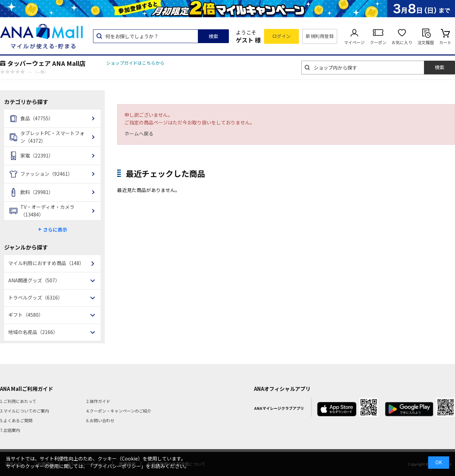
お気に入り (402, 42)
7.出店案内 (10, 430)
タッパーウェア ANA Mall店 (46, 63)
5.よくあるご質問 (16, 420)
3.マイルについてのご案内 (24, 411)
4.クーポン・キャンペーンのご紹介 (119, 411)
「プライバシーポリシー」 (117, 466)
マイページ (354, 42)
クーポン (378, 42)
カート (445, 42)
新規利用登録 (320, 36)
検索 (213, 36)
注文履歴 (426, 42)
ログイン (282, 36)
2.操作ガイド (98, 401)
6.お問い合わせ (100, 420)
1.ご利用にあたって (18, 401)
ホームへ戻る (139, 133)
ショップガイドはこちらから (135, 63)
